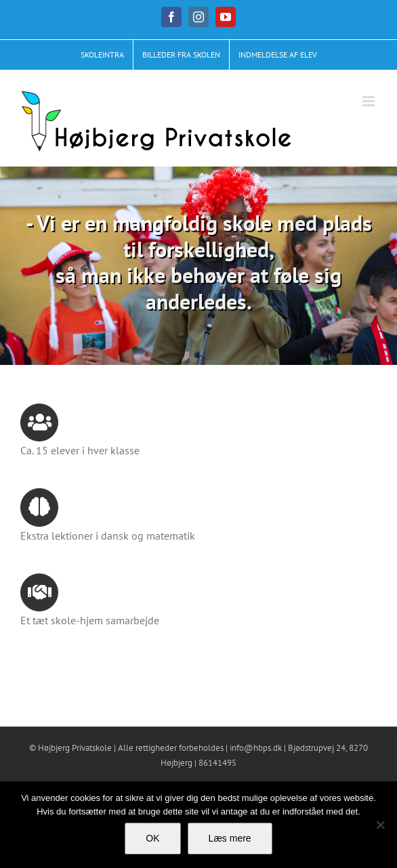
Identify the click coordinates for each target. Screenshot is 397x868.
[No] (380, 825)
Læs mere (230, 838)
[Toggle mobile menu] (370, 101)
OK (152, 838)
